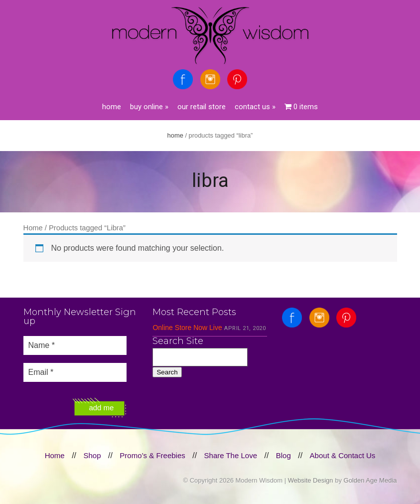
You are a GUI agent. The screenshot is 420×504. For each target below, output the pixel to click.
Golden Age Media (370, 480)
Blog (283, 455)
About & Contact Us (343, 455)
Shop (92, 455)
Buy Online (149, 107)
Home (112, 107)
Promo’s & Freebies (152, 455)
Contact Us (255, 107)
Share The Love (231, 455)
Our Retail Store (202, 107)
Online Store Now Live (187, 328)
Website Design (311, 480)
